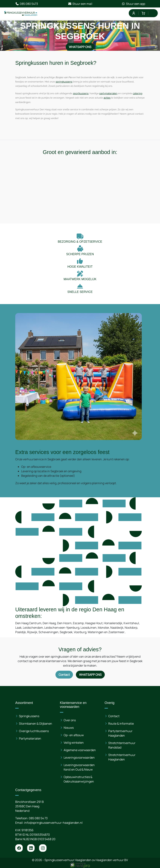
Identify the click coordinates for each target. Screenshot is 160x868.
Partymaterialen (30, 738)
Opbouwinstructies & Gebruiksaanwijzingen (79, 779)
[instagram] (43, 848)
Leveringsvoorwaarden (79, 757)
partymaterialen (108, 93)
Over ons (70, 720)
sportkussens (81, 93)
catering (138, 93)
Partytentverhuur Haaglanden (120, 733)
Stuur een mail (80, 4)
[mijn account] (133, 13)
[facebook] (19, 848)
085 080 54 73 (38, 818)
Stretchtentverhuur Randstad (122, 745)
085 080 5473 (27, 4)
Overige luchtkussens (34, 731)
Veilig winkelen (74, 743)
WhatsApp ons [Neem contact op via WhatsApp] (80, 47)
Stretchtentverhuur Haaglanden (122, 757)
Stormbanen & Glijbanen (36, 724)
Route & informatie (121, 724)
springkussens (64, 82)
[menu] (153, 13)
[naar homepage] (21, 13)
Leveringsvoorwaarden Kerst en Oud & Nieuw (79, 767)
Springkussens (29, 716)
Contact (114, 716)
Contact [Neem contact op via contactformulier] (64, 675)
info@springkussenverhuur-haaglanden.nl (53, 823)
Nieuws (69, 728)
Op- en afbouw (74, 735)
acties (107, 98)
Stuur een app (133, 4)
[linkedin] (31, 848)
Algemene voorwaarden (80, 750)
